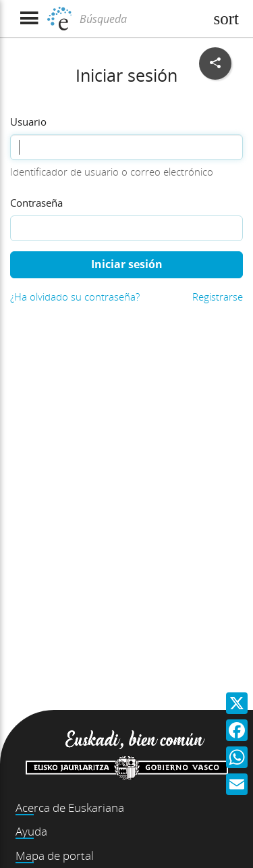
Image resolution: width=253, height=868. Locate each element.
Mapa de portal (55, 856)
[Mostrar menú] (29, 19)
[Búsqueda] (141, 19)
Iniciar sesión (127, 264)
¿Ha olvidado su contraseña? (75, 297)
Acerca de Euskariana (70, 808)
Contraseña (36, 203)
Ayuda (31, 831)
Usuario (28, 122)
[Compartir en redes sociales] (215, 63)
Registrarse (218, 297)
